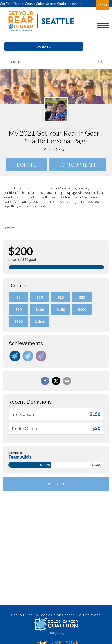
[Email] (67, 381)
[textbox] (56, 62)
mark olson (23, 414)
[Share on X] (56, 381)
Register (56, 484)
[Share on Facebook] (45, 381)
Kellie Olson (24, 428)
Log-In (103, 5)
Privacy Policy (56, 633)
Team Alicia (20, 457)
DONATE (44, 47)
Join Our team (77, 165)
